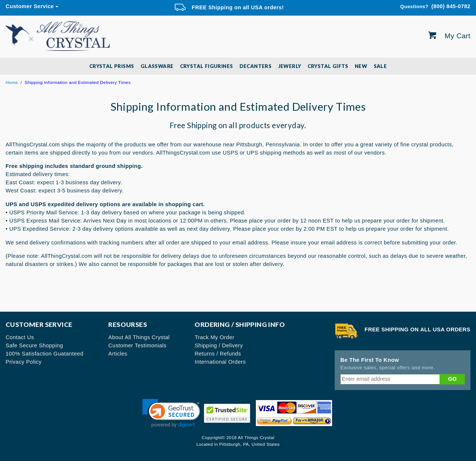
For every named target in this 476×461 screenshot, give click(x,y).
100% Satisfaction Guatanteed (44, 354)
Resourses (128, 324)
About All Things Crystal (139, 337)
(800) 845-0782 (435, 7)
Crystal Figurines (207, 66)
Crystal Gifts (328, 66)
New (361, 66)
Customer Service (30, 6)
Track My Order (214, 337)
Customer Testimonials (137, 345)
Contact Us (20, 337)
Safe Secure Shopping (34, 345)
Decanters (256, 66)
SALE (380, 66)
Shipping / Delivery (219, 345)
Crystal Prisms (112, 66)
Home (12, 82)
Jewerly (290, 66)
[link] (171, 413)
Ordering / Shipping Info (240, 324)
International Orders (220, 362)
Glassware (157, 66)
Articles (118, 354)
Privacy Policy (24, 362)
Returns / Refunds (218, 354)
